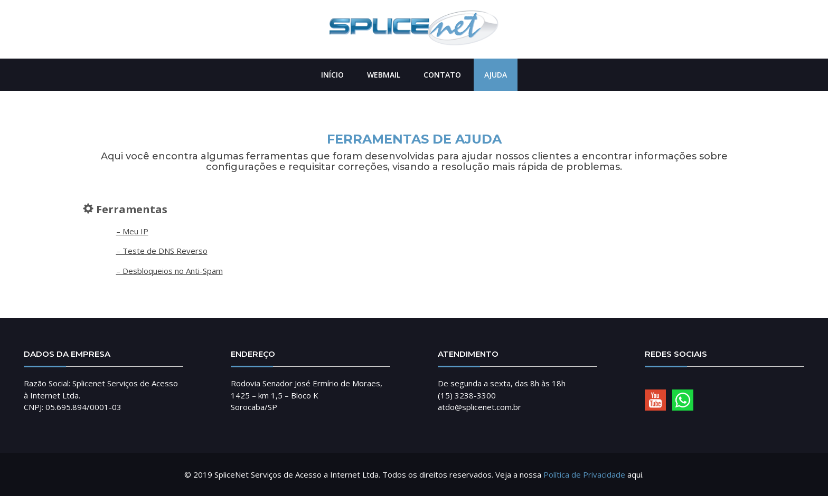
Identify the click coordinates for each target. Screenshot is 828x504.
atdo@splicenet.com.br (479, 407)
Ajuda (496, 75)
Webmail (384, 75)
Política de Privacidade (584, 474)
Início (332, 75)
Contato (442, 75)
